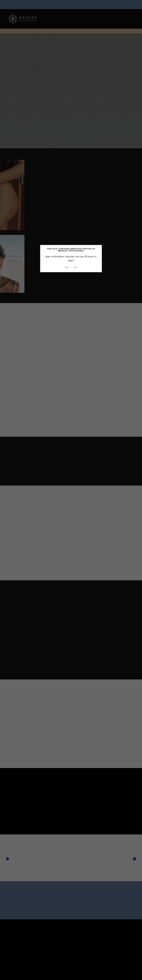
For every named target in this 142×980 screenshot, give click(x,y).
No (75, 267)
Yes (67, 267)
